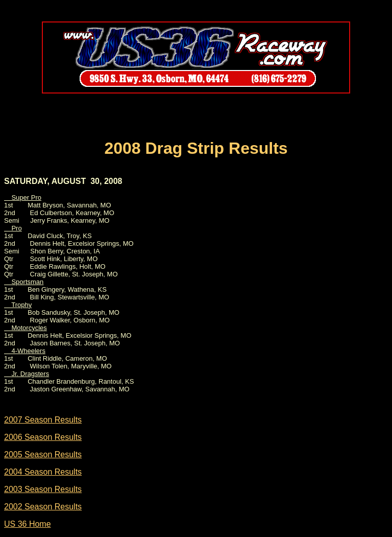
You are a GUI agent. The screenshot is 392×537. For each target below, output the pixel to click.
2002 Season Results (43, 507)
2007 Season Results (43, 420)
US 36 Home (28, 524)
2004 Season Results (43, 472)
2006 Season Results (43, 437)
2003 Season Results (43, 489)
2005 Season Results (43, 454)
